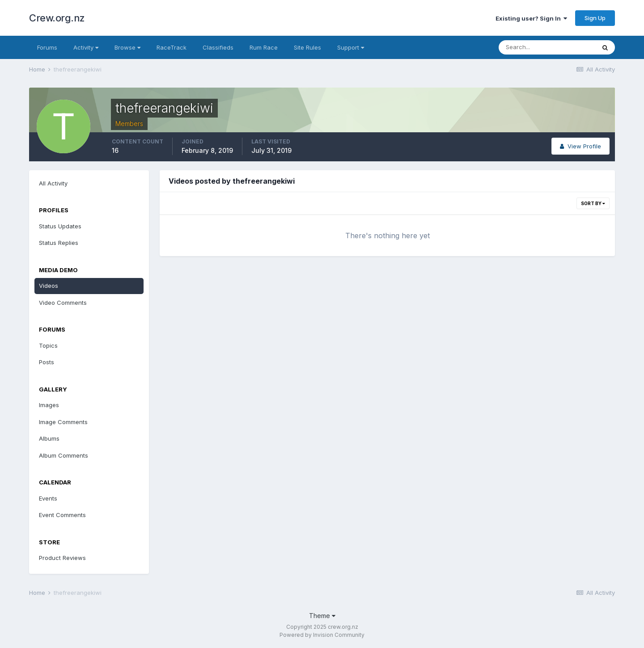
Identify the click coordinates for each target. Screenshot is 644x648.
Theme (322, 616)
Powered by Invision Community (322, 635)
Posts (47, 362)
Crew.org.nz (57, 18)
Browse (127, 47)
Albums (49, 438)
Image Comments (63, 422)
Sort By (593, 203)
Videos (49, 286)
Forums (47, 47)
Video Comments (63, 303)
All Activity (53, 183)
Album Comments (64, 455)
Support (351, 47)
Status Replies (59, 243)
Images (49, 405)
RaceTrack (172, 47)
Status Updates (60, 226)
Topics (48, 345)
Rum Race (264, 47)
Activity (86, 47)
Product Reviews (62, 558)
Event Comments (62, 515)
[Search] (547, 47)
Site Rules (307, 47)
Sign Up (595, 18)
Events (48, 498)
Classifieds (218, 47)
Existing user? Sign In (531, 18)
